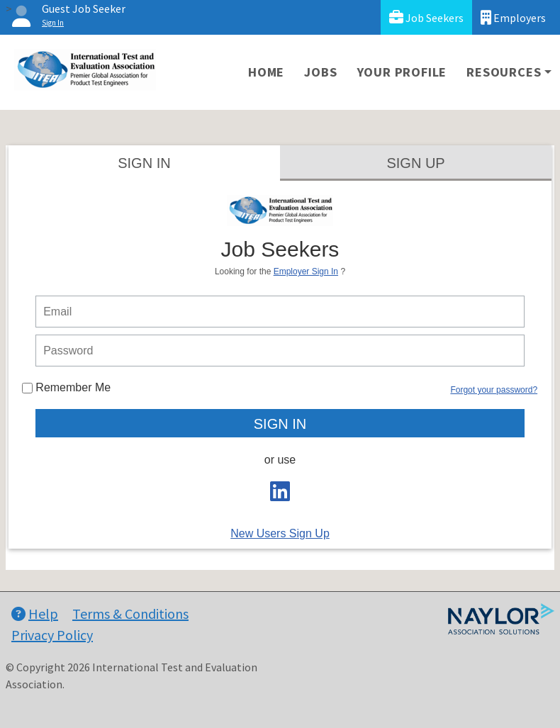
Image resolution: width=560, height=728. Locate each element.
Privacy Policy (52, 635)
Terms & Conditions (130, 614)
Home (266, 72)
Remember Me (66, 387)
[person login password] (280, 351)
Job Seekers (426, 17)
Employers (513, 17)
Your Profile (402, 72)
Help (35, 614)
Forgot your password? (494, 390)
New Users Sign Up (280, 533)
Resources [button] (504, 72)
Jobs (320, 72)
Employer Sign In (306, 271)
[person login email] (280, 312)
